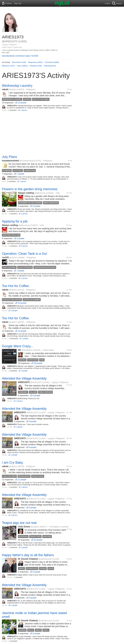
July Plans (9, 157)
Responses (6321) (35, 62)
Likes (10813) (22, 66)
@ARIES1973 (36, 382)
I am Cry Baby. (13, 462)
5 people (37, 206)
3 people (24, 371)
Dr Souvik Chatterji (28, 559)
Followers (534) (36, 66)
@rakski (12, 89)
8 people (37, 395)
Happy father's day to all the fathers (28, 555)
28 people (38, 363)
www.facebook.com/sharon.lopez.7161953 (20, 56)
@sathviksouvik (45, 559)
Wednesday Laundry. (17, 86)
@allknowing (40, 193)
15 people (22, 103)
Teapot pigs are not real (19, 523)
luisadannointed (10, 161)
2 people (14, 311)
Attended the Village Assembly (24, 378)
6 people (37, 633)
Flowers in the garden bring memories (30, 189)
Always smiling (26, 193)
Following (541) (50, 66)
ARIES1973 (24, 382)
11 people (22, 480)
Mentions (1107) (8, 66)
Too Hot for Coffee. (16, 286)
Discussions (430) (19, 62)
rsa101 (5, 257)
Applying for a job (15, 221)
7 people (21, 174)
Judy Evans (24, 527)
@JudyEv (35, 527)
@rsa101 (13, 258)
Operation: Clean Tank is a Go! (25, 254)
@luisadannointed (27, 161)
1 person (24, 110)
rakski (5, 89)
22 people (38, 540)
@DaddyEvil (27, 350)
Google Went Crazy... (18, 346)
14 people (22, 303)
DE (19, 350)
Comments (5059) (52, 62)
